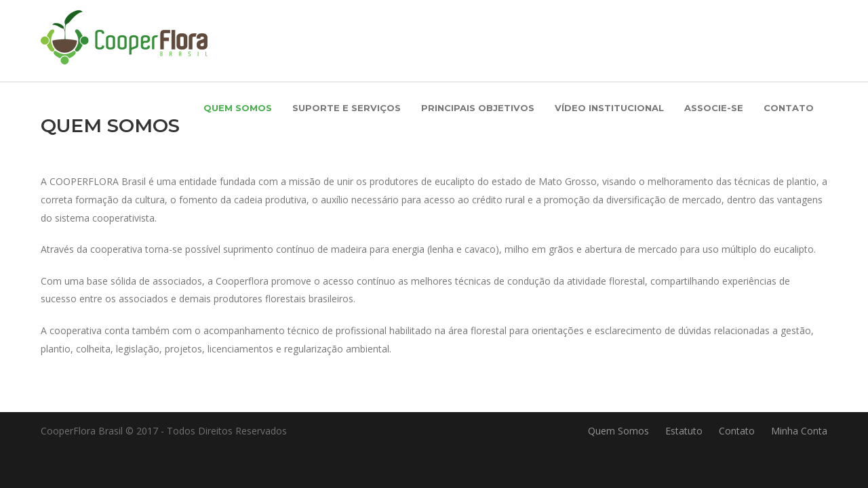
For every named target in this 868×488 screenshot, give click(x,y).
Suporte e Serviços (347, 108)
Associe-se (714, 108)
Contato (789, 108)
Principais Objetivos (478, 108)
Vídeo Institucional (609, 108)
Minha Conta (799, 431)
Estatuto (684, 431)
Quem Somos (238, 108)
